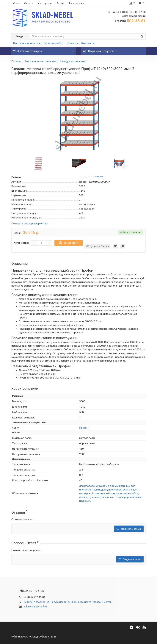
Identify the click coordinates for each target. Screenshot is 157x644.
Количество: (21, 243)
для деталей (102, 493)
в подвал (102, 490)
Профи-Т (84, 428)
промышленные (120, 486)
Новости (72, 43)
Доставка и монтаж (27, 43)
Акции (61, 3)
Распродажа (76, 3)
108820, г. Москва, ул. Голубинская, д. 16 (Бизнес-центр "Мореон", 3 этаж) (68, 602)
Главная (16, 61)
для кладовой (88, 486)
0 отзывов (98, 177)
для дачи (116, 493)
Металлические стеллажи (41, 61)
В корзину (69, 243)
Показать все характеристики (30, 224)
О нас (17, 3)
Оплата (29, 3)
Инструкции (45, 3)
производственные (120, 490)
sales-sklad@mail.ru (35, 607)
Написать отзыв (129, 529)
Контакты (88, 43)
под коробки (131, 493)
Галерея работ (54, 43)
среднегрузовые (89, 497)
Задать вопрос (130, 559)
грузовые (103, 486)
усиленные (107, 497)
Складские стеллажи (73, 61)
